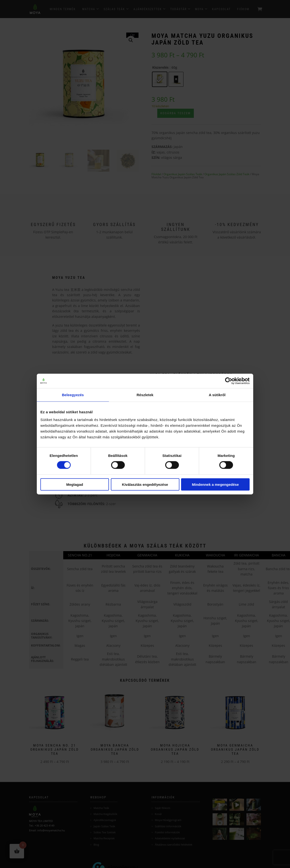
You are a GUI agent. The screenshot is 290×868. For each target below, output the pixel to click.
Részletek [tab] (145, 395)
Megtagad (75, 484)
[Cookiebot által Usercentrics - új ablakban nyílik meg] (229, 381)
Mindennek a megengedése (215, 484)
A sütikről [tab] (217, 395)
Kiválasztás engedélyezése (145, 484)
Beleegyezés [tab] (73, 395)
